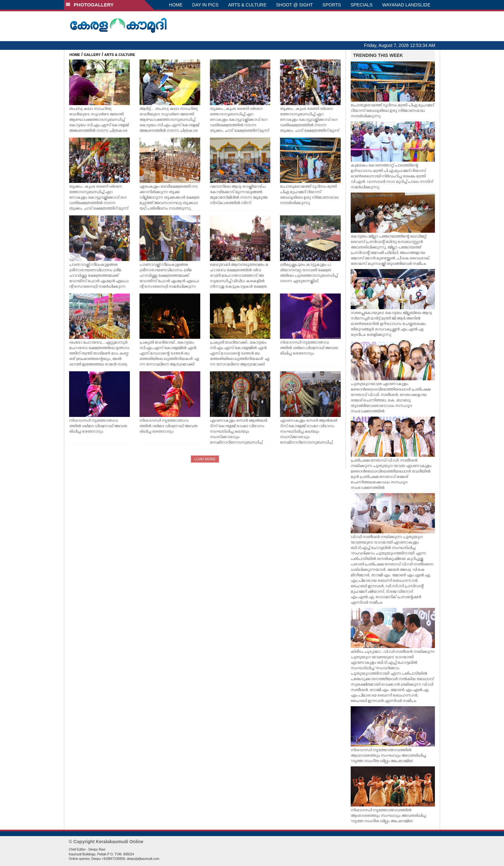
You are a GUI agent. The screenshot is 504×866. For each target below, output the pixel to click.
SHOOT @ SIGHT (294, 5)
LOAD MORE (205, 459)
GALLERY (92, 55)
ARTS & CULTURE (247, 5)
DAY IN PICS (205, 5)
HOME (176, 5)
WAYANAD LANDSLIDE (406, 5)
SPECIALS (362, 5)
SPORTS (332, 5)
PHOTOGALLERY (90, 5)
